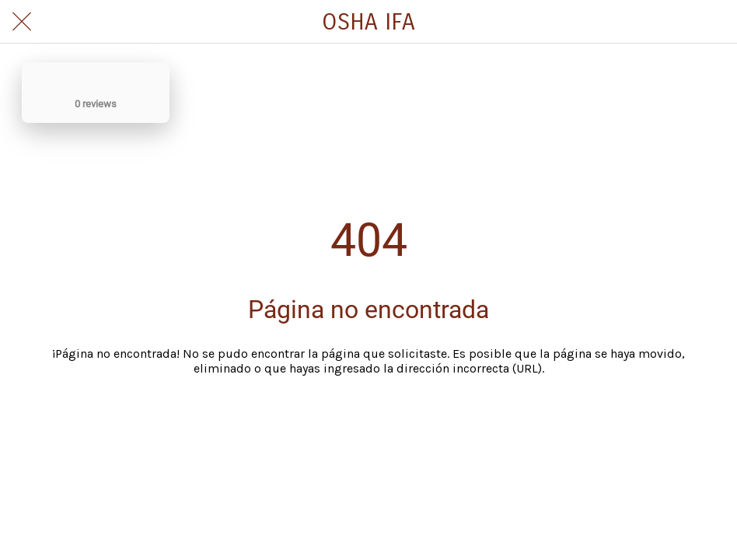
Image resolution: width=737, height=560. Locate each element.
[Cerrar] (22, 22)
